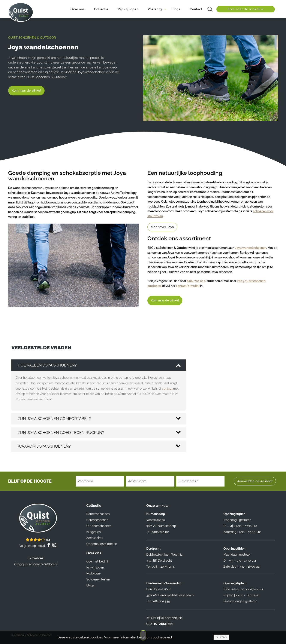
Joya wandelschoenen (251, 248)
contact (167, 389)
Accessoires (95, 538)
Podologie (93, 573)
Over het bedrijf (97, 561)
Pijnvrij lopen (95, 567)
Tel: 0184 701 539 (158, 601)
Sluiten (221, 637)
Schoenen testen (98, 579)
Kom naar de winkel (246, 9)
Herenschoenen (97, 520)
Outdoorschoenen (99, 526)
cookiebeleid (162, 637)
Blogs (90, 585)
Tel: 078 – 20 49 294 (160, 567)
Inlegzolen (94, 532)
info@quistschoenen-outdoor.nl (36, 564)
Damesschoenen (98, 514)
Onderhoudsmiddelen (102, 544)
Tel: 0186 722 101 (158, 532)
